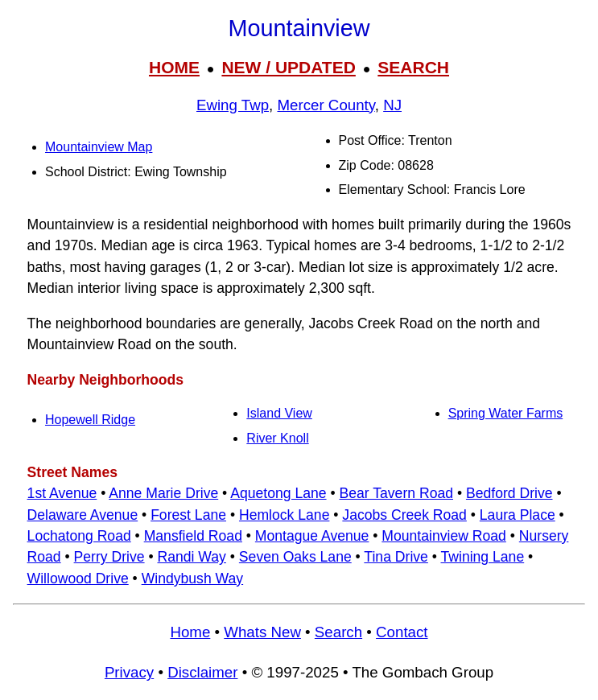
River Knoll (277, 438)
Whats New (262, 632)
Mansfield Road (193, 536)
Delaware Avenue (83, 515)
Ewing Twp (233, 105)
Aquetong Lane (278, 493)
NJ (392, 105)
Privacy (129, 672)
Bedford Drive (509, 493)
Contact (402, 632)
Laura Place (518, 515)
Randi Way (192, 557)
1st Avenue (62, 493)
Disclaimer (202, 672)
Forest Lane (188, 515)
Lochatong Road (79, 536)
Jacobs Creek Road (404, 515)
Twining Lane (483, 557)
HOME (174, 67)
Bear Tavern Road (397, 493)
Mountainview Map (99, 147)
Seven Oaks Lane (295, 557)
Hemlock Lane (284, 515)
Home (190, 632)
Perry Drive (109, 557)
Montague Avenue (312, 536)
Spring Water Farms (506, 413)
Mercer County (326, 105)
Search (338, 632)
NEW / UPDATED (288, 67)
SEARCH (413, 67)
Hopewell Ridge (90, 420)
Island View (279, 413)
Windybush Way (192, 579)
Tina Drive (396, 557)
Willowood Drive (78, 579)
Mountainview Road (444, 536)
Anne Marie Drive (163, 493)
